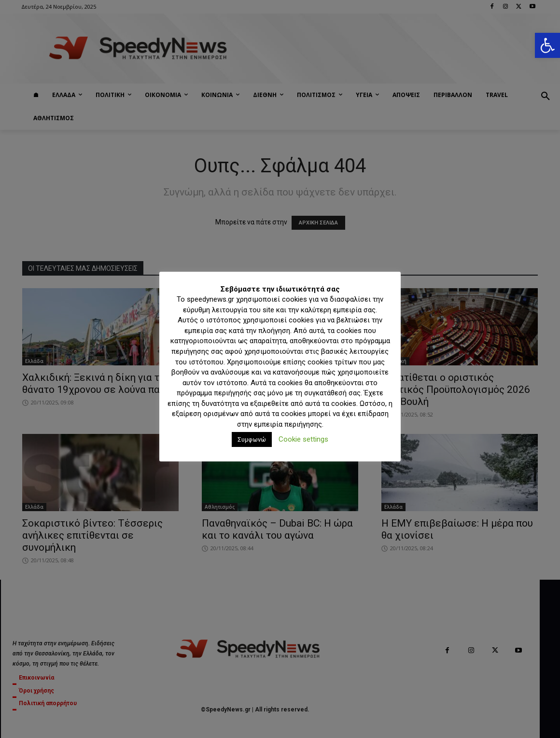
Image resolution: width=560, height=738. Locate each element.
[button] (547, 45)
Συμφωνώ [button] (252, 439)
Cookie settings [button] (303, 439)
